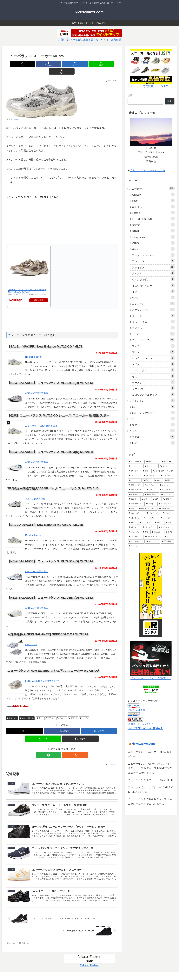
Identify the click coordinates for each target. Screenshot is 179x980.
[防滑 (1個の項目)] (169, 523)
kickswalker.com (143, 744)
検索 (130, 95)
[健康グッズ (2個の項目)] (136, 485)
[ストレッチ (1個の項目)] (153, 541)
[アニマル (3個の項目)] (135, 476)
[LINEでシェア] (81, 64)
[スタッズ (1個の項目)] (167, 495)
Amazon (17, 112)
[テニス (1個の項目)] (168, 513)
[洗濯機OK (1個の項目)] (135, 495)
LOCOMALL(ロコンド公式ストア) (42, 673)
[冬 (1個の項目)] (169, 537)
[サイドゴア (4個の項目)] (159, 471)
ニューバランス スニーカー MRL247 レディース (150, 754)
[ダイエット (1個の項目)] (146, 523)
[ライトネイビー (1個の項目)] (151, 546)
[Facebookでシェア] (43, 64)
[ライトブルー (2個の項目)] (136, 490)
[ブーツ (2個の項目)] (152, 490)
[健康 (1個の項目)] (146, 499)
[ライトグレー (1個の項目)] (151, 518)
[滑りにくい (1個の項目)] (135, 518)
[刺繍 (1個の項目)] (133, 509)
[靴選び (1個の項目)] (168, 499)
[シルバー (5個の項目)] (135, 466)
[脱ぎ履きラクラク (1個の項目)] (148, 509)
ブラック (51, 710)
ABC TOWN (31, 637)
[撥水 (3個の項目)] (169, 480)
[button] (99, 64)
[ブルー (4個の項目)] (147, 471)
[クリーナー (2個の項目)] (166, 485)
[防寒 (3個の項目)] (147, 480)
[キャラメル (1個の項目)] (166, 527)
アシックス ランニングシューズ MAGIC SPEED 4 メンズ (151, 790)
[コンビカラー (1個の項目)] (136, 513)
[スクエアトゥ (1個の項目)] (154, 537)
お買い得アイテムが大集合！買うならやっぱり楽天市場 (89, 40)
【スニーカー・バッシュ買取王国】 (151, 678)
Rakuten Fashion (34, 349)
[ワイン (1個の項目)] (169, 532)
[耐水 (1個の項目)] (146, 532)
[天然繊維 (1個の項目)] (168, 541)
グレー (40, 710)
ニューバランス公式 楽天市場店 (41, 418)
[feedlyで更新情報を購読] (59, 747)
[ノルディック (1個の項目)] (166, 509)
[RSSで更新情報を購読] (65, 747)
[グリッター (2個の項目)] (166, 490)
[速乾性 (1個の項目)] (134, 499)
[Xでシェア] (24, 64)
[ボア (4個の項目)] (170, 471)
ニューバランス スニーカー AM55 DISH (151, 780)
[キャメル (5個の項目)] (151, 466)
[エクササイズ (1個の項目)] (136, 504)
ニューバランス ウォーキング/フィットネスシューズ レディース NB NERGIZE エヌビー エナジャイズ (150, 768)
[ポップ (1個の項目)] (135, 527)
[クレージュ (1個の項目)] (134, 532)
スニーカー (12, 710)
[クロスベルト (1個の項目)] (136, 541)
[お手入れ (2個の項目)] (151, 485)
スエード (62, 710)
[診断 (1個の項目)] (156, 499)
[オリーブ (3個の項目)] (135, 480)
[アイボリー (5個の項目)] (134, 471)
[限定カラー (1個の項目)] (157, 532)
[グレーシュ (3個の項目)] (151, 476)
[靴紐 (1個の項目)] (133, 523)
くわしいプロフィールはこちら (148, 170)
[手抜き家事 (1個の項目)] (151, 495)
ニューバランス (27, 710)
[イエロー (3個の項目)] (167, 476)
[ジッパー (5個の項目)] (168, 462)
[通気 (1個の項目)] (159, 523)
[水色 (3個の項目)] (158, 480)
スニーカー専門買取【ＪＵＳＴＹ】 (151, 86)
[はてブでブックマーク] (62, 64)
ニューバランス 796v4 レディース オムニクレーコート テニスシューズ (150, 801)
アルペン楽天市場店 (35, 491)
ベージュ (84, 710)
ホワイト (73, 710)
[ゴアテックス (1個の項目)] (166, 504)
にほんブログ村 (136, 710)
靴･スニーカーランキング (140, 724)
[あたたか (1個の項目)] (136, 537)
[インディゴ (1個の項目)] (154, 513)
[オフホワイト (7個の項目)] (136, 462)
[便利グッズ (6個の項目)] (153, 462)
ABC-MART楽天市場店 (37, 386)
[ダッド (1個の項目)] (151, 504)
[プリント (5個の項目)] (167, 466)
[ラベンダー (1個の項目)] (167, 518)
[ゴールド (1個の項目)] (149, 527)
